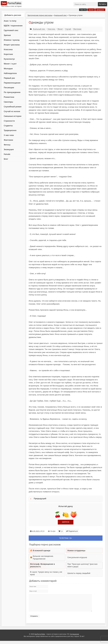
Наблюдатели (10, 73)
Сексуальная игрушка (77, 557)
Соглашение (74, 637)
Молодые (8, 68)
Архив (91, 10)
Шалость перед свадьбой (79, 573)
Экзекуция (9, 149)
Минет (60, 29)
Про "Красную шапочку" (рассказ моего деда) (82, 565)
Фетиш (7, 145)
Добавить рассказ (13, 15)
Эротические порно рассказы (40, 15)
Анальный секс (60, 15)
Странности (9, 121)
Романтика (9, 97)
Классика (8, 49)
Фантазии (8, 140)
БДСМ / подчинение (13, 26)
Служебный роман (13, 107)
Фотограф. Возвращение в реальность (42, 565)
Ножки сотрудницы (76, 550)
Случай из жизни (12, 111)
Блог (6, 159)
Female (7, 154)
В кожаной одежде (42, 550)
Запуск (66, 522)
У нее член (9, 135)
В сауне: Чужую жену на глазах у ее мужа (46, 573)
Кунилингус (9, 59)
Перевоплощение (12, 83)
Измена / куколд (12, 40)
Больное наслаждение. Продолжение (43, 557)
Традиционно (10, 130)
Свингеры (8, 102)
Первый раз (9, 78)
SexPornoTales (40, 637)
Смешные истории (13, 116)
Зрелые (7, 35)
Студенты (8, 126)
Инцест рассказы (12, 45)
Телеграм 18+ (66, 538)
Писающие (9, 87)
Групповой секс (11, 30)
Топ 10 (83, 10)
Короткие (8, 54)
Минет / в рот (10, 64)
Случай (68, 29)
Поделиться (72, 531)
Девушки (100, 10)
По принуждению (12, 92)
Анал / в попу (10, 21)
